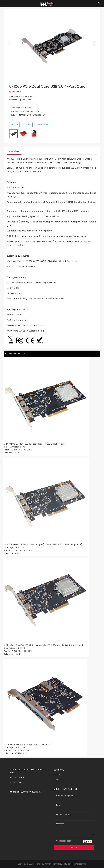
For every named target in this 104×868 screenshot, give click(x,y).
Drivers (28, 125)
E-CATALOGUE (16, 782)
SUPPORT (58, 775)
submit (74, 847)
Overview (14, 151)
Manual (14, 125)
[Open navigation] (3, 3)
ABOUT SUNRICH (17, 778)
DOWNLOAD (59, 770)
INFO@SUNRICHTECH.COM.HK (31, 792)
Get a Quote (43, 125)
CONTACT (58, 780)
